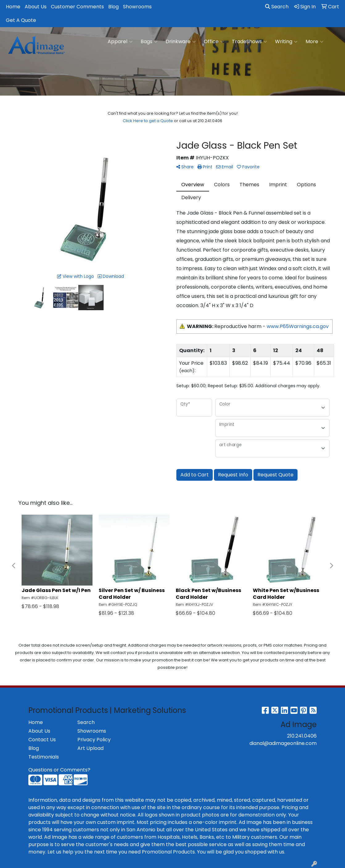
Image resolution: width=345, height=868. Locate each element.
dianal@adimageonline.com (283, 743)
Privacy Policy (94, 740)
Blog (113, 7)
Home (13, 7)
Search (277, 7)
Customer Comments (77, 7)
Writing (286, 42)
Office (214, 42)
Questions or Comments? (59, 770)
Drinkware (181, 42)
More (314, 42)
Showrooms (137, 7)
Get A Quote (21, 20)
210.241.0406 (302, 736)
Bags (149, 42)
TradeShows (249, 42)
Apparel (120, 42)
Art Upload (90, 748)
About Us (36, 7)
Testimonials (44, 757)
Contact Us (42, 740)
